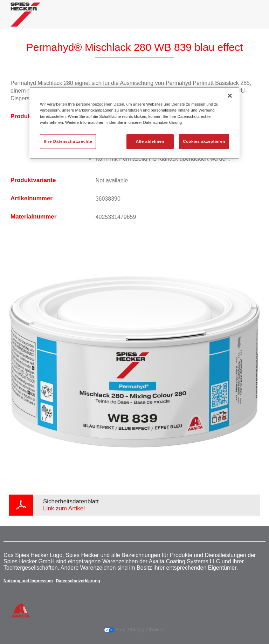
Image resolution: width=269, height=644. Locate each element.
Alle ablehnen (150, 141)
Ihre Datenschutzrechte (68, 141)
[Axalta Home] (25, 20)
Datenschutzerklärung (78, 581)
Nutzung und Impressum (28, 581)
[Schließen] (230, 96)
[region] (134, 123)
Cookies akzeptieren (204, 141)
